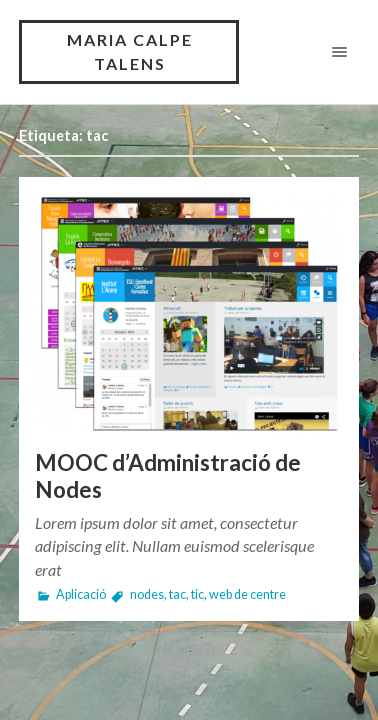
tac (177, 594)
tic (197, 594)
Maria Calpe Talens (130, 51)
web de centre (247, 594)
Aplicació (81, 594)
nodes (147, 594)
